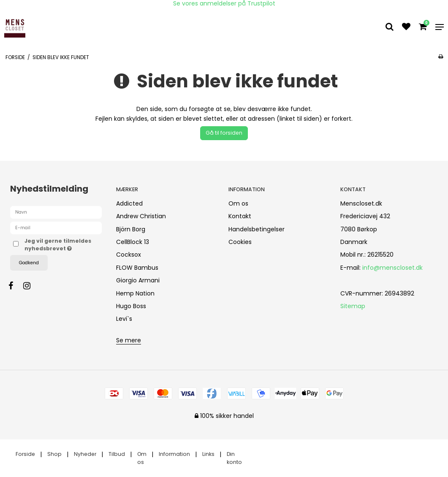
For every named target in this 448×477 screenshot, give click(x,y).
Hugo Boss (131, 306)
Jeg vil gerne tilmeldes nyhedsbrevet (63, 245)
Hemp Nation (135, 293)
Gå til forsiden (224, 133)
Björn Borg (131, 229)
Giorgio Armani (138, 280)
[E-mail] (56, 228)
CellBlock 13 (133, 242)
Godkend (29, 263)
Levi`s (124, 319)
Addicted (129, 203)
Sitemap (353, 306)
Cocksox (129, 255)
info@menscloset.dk (392, 268)
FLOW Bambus (137, 268)
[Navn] (56, 212)
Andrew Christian (141, 216)
